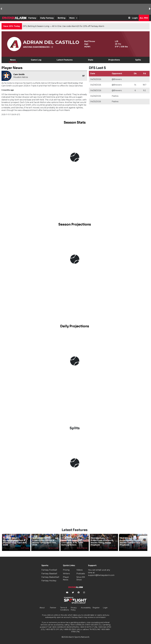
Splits (138, 60)
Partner (53, 608)
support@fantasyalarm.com (101, 575)
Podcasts (81, 574)
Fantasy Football (49, 570)
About (42, 608)
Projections (114, 60)
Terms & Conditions (65, 609)
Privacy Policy (74, 609)
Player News (66, 578)
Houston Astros (21, 77)
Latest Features (65, 60)
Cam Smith (19, 74)
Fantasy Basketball (50, 577)
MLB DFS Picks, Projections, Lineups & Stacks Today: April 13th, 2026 (44, 542)
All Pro (144, 18)
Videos (79, 570)
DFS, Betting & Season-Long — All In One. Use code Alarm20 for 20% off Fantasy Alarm (64, 26)
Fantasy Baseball (49, 574)
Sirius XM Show (81, 578)
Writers (66, 574)
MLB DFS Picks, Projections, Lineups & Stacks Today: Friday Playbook (102, 542)
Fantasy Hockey (49, 581)
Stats (91, 60)
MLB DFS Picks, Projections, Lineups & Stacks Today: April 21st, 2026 (15, 542)
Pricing (66, 570)
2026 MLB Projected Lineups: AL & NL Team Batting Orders (72, 543)
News (13, 60)
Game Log (36, 60)
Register (96, 608)
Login (135, 18)
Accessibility (86, 608)
